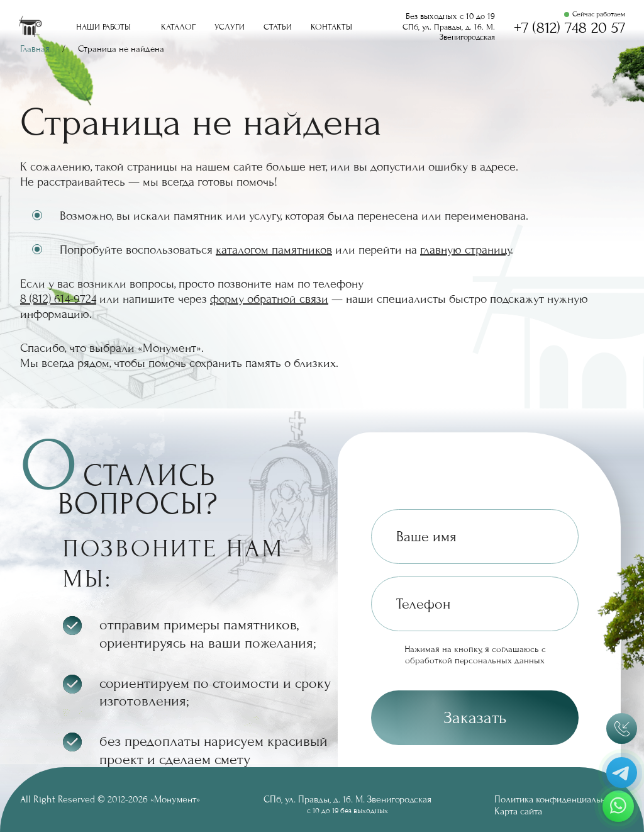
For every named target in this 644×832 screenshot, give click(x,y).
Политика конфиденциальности (559, 799)
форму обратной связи (269, 299)
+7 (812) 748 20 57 (569, 28)
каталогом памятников (274, 250)
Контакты (331, 27)
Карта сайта (518, 811)
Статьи (278, 27)
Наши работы (103, 27)
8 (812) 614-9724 (58, 299)
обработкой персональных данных (475, 661)
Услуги (230, 27)
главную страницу (465, 250)
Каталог (178, 27)
